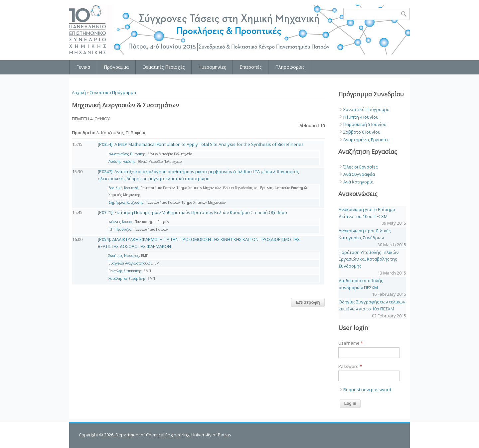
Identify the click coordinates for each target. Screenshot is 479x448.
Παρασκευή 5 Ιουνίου (365, 124)
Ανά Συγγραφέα (359, 174)
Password (350, 366)
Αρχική (79, 92)
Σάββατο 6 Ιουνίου (362, 132)
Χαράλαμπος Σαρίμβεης (127, 279)
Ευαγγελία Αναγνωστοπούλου (130, 263)
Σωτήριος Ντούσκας (124, 256)
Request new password (367, 390)
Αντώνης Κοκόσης (122, 162)
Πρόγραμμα (116, 67)
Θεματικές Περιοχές (163, 67)
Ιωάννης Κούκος (121, 222)
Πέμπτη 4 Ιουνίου (361, 117)
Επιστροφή (308, 302)
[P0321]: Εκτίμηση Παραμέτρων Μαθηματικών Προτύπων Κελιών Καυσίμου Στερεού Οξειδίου (192, 212)
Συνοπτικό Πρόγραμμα (113, 92)
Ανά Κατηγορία (358, 182)
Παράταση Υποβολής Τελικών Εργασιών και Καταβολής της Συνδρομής (369, 259)
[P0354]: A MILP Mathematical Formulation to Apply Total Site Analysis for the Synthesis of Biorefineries (201, 144)
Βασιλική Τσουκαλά (123, 188)
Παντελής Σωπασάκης (125, 271)
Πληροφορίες (290, 67)
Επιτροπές (250, 67)
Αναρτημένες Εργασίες (366, 140)
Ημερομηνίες (212, 67)
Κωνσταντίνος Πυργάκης (127, 154)
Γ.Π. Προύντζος (120, 229)
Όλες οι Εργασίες (360, 167)
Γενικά (83, 67)
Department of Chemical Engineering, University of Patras (173, 435)
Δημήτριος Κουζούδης (126, 202)
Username (351, 343)
